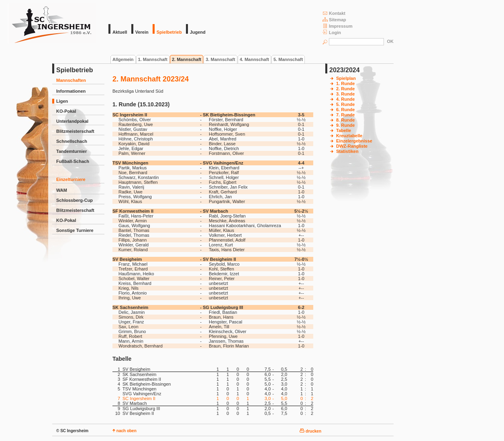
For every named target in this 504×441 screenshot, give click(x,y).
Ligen (62, 101)
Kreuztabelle (349, 136)
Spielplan (346, 78)
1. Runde (345, 83)
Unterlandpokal (72, 121)
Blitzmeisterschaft (75, 131)
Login (332, 32)
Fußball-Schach (73, 161)
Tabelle (344, 130)
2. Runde (345, 89)
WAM (62, 190)
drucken (310, 431)
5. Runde (345, 104)
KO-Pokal (66, 111)
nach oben (124, 431)
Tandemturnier (71, 151)
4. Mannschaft (254, 59)
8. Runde (345, 120)
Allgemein (123, 59)
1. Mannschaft (153, 59)
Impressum (338, 26)
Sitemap (334, 19)
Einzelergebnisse (354, 141)
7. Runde (345, 115)
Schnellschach (72, 141)
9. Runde (345, 125)
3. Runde (345, 94)
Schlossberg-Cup (74, 200)
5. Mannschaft (288, 59)
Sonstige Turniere (75, 230)
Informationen (71, 91)
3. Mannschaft (220, 59)
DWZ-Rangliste (352, 146)
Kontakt (334, 13)
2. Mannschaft (187, 59)
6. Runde (345, 110)
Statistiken (347, 151)
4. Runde (345, 99)
